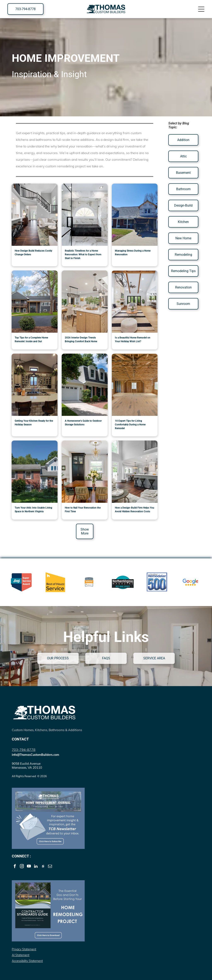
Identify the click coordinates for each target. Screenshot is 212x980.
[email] (50, 867)
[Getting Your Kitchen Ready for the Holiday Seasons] (35, 385)
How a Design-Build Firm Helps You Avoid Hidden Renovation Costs (135, 510)
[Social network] (43, 867)
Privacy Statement (24, 949)
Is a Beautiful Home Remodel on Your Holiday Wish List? (133, 340)
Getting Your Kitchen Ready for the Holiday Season (34, 423)
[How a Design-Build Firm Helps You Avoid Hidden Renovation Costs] (135, 472)
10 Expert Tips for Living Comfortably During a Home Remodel (130, 425)
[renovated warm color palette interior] (85, 302)
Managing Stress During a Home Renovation (133, 253)
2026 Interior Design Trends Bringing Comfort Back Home (81, 340)
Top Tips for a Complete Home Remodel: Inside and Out (31, 340)
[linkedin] (36, 867)
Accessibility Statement (27, 961)
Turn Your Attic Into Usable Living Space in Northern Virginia (33, 510)
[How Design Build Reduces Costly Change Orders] (35, 215)
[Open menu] (201, 9)
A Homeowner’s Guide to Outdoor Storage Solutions (83, 423)
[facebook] (15, 867)
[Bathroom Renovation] (85, 215)
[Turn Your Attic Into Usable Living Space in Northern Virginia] (35, 472)
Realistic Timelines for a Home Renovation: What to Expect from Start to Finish (83, 254)
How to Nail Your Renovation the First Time (83, 510)
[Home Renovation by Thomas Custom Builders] (135, 215)
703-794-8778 (24, 750)
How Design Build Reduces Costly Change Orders (33, 253)
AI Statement (21, 955)
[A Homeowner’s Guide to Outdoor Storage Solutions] (85, 385)
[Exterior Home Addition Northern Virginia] (35, 302)
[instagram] (22, 867)
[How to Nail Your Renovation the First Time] (85, 472)
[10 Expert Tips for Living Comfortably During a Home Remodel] (135, 385)
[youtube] (29, 867)
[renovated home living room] (135, 302)
